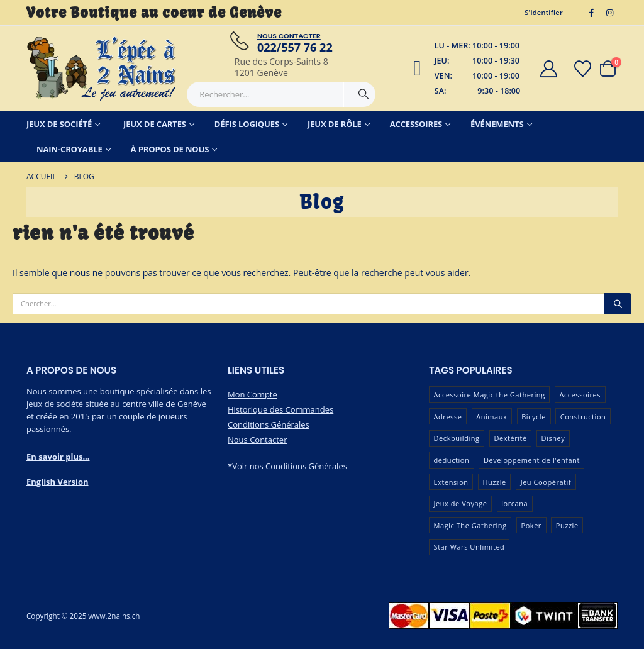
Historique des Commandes (280, 409)
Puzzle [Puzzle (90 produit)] (567, 525)
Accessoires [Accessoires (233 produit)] (580, 395)
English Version (58, 482)
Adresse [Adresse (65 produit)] (448, 417)
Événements (497, 124)
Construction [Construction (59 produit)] (583, 417)
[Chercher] (364, 94)
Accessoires (416, 124)
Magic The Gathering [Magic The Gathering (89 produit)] (470, 525)
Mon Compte (253, 394)
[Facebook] (592, 13)
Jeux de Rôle (335, 124)
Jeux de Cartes (155, 124)
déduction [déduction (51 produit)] (452, 460)
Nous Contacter (257, 440)
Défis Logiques (247, 124)
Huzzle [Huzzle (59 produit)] (494, 482)
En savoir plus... (58, 457)
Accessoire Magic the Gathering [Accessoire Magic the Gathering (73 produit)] (490, 395)
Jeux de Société (59, 124)
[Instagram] (609, 13)
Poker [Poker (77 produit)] (531, 525)
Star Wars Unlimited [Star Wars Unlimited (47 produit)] (469, 547)
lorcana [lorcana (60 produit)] (514, 503)
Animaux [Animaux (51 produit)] (491, 417)
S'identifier (544, 12)
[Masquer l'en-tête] (102, 69)
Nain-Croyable (69, 149)
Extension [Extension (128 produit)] (451, 482)
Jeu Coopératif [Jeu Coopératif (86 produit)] (546, 482)
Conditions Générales (269, 424)
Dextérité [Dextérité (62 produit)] (510, 438)
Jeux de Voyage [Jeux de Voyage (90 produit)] (461, 503)
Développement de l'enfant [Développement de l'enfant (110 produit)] (532, 460)
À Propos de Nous (170, 149)
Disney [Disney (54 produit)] (553, 438)
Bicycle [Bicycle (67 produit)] (534, 417)
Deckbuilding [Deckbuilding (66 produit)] (457, 438)
